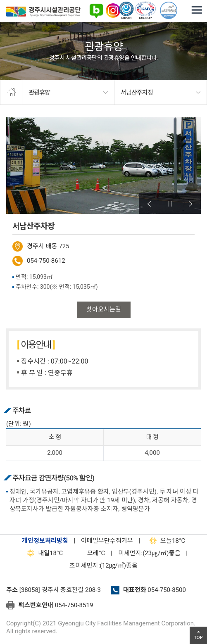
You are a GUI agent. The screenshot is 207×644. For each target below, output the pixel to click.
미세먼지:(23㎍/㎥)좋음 (149, 553)
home (11, 93)
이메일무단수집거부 (107, 541)
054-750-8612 (46, 261)
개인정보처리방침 (45, 541)
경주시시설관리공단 (43, 13)
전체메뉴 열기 (197, 10)
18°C (165, 541)
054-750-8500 (167, 590)
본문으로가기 (19, 0)
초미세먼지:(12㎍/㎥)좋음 (103, 566)
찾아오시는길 (104, 309)
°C (89, 553)
